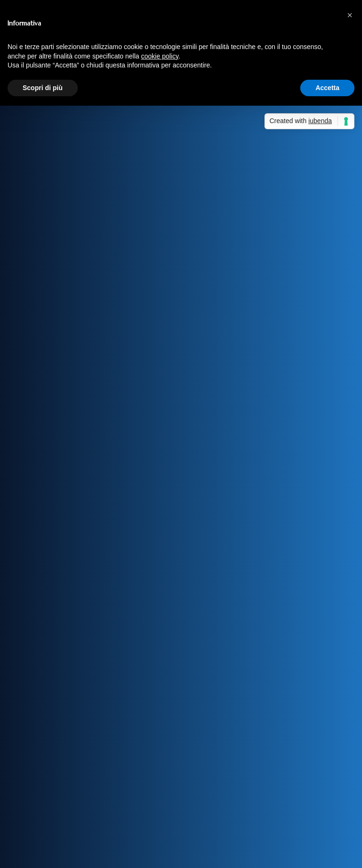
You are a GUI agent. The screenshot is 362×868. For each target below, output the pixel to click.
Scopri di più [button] (43, 88)
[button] (350, 15)
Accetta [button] (327, 88)
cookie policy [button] (160, 56)
